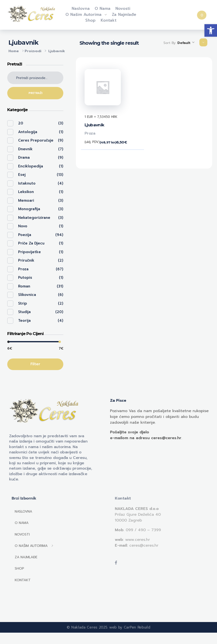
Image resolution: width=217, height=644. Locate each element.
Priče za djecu (31, 243)
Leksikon (26, 192)
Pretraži (35, 93)
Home (14, 51)
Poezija (25, 235)
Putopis (25, 278)
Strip (23, 303)
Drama (24, 157)
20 (21, 123)
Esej (22, 175)
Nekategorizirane (34, 218)
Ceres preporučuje (36, 140)
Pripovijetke (29, 252)
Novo (23, 226)
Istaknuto (27, 183)
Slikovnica (27, 295)
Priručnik (26, 260)
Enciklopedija (31, 166)
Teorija (24, 321)
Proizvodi (33, 51)
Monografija (29, 209)
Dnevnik (25, 149)
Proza (90, 133)
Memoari (26, 200)
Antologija (28, 132)
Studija (24, 312)
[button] (211, 30)
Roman (24, 286)
